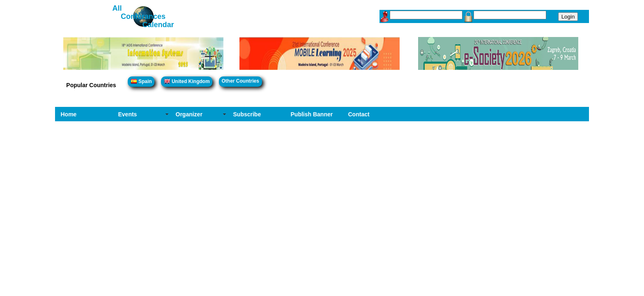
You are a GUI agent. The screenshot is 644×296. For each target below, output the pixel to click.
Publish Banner (312, 114)
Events (128, 114)
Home (69, 114)
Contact (359, 114)
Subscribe (247, 114)
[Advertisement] (322, 183)
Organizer (189, 114)
